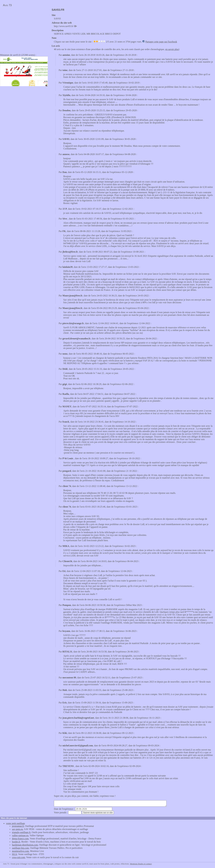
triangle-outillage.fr (21, 832)
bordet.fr (16, 842)
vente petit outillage (15, 823)
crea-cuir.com (19, 857)
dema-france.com (20, 839)
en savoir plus (172, 49)
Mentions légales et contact (141, 864)
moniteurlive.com (20, 851)
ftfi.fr (14, 854)
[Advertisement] (25, 29)
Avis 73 (7, 5)
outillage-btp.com (20, 848)
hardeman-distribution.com (25, 845)
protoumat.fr (18, 826)
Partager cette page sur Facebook (161, 42)
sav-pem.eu (17, 829)
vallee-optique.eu (20, 835)
